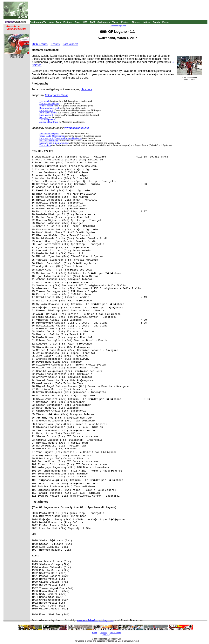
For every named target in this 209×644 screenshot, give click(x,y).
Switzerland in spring (49, 134)
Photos (125, 22)
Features (68, 22)
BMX (92, 22)
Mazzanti (44, 117)
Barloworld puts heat (49, 108)
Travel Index (115, 633)
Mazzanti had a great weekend (54, 143)
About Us (106, 635)
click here (87, 89)
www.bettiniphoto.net (76, 128)
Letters (147, 22)
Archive (104, 633)
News (52, 22)
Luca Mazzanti (46, 110)
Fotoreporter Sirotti (56, 95)
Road (78, 22)
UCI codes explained (118, 26)
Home (95, 633)
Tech (58, 22)
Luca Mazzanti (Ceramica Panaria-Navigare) (61, 138)
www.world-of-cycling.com (95, 620)
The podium (45, 145)
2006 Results (40, 44)
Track (115, 22)
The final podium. (48, 120)
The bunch (44, 101)
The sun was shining (49, 103)
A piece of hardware (49, 122)
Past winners (71, 44)
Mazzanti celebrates (49, 141)
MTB (85, 22)
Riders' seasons (47, 106)
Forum (166, 22)
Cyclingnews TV (38, 22)
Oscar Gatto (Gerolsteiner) (52, 136)
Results (55, 44)
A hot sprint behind (48, 113)
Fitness (136, 22)
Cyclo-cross (104, 22)
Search (156, 22)
